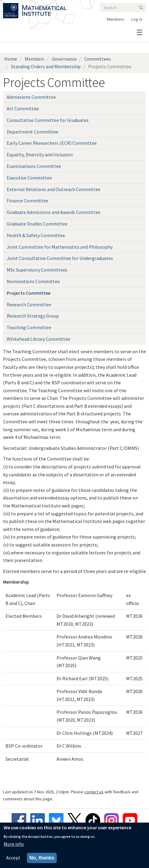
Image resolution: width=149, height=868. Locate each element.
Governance (64, 59)
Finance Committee (27, 201)
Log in (137, 19)
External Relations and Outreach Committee (54, 189)
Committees (98, 59)
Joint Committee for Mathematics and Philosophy (60, 247)
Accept (13, 858)
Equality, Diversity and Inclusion (40, 155)
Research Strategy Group (33, 316)
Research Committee (29, 304)
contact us (94, 792)
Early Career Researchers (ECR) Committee (52, 143)
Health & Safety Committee (36, 235)
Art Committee (23, 108)
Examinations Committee (34, 166)
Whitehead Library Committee (38, 339)
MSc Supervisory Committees (37, 270)
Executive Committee (29, 178)
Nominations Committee (33, 281)
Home (11, 59)
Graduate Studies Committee (37, 224)
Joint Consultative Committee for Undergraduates (60, 258)
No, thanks (42, 858)
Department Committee (33, 132)
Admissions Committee (31, 97)
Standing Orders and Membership (46, 66)
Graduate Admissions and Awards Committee (54, 212)
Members (116, 19)
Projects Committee (29, 293)
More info (14, 844)
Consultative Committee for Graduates (48, 120)
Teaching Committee (29, 327)
